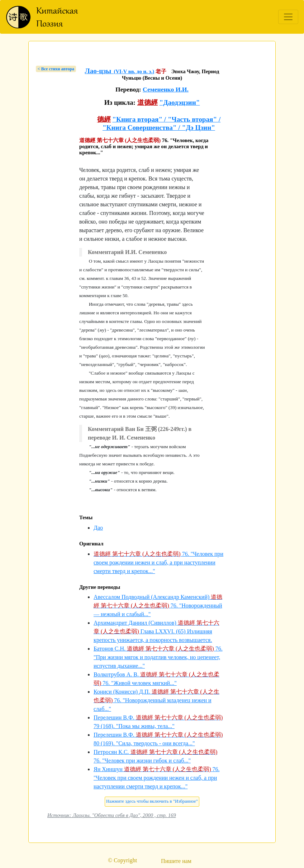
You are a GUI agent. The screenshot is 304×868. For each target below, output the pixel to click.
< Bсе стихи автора (56, 69)
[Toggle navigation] (288, 17)
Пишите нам (176, 861)
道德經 (148, 102)
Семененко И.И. (166, 89)
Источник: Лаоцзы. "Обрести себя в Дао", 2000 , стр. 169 (112, 815)
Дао (98, 528)
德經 (104, 119)
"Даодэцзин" (180, 102)
